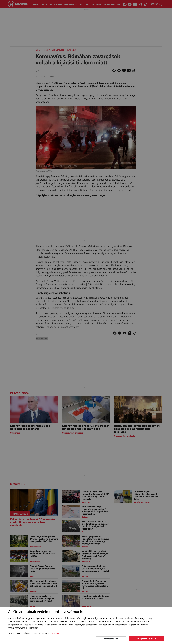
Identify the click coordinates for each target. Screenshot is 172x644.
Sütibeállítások (111, 639)
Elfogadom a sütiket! (146, 639)
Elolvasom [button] (55, 633)
